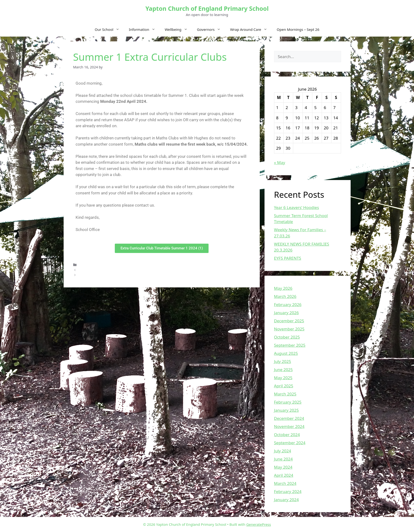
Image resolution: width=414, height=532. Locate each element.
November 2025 (289, 329)
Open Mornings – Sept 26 (298, 29)
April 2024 (284, 475)
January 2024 (287, 500)
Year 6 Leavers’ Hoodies (297, 207)
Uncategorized (91, 265)
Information (144, 29)
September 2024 (290, 443)
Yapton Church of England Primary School (207, 8)
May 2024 (283, 467)
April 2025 (284, 386)
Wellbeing (179, 29)
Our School (109, 29)
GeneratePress (259, 524)
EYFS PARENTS (288, 258)
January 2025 (287, 410)
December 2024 (289, 418)
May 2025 (283, 378)
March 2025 (285, 394)
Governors (211, 29)
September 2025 (290, 345)
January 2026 (287, 313)
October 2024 (287, 435)
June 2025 (284, 370)
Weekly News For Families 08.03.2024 (109, 270)
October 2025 (287, 337)
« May (280, 162)
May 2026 (283, 288)
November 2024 (289, 426)
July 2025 (283, 361)
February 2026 (288, 304)
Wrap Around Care (251, 29)
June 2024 (284, 459)
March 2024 (285, 483)
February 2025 (288, 402)
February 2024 (288, 491)
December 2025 (289, 321)
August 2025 (286, 353)
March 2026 (285, 296)
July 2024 (283, 451)
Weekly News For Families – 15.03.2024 (110, 275)
